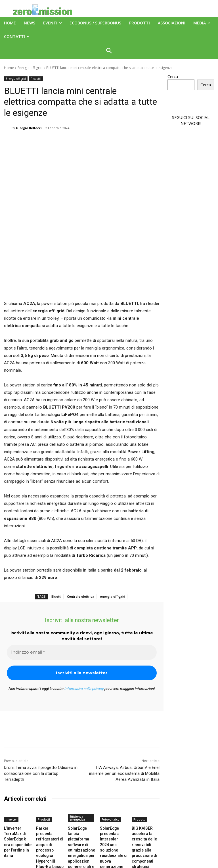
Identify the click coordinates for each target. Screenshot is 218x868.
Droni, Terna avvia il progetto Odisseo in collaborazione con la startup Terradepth (41, 721)
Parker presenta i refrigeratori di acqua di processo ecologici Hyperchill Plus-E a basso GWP (50, 790)
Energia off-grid (30, 68)
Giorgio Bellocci (29, 128)
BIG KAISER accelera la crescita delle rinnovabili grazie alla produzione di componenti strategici (145, 790)
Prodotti (36, 79)
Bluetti (56, 545)
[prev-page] (8, 828)
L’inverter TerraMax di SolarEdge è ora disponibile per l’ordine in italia (16, 786)
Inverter (11, 767)
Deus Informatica (152, 863)
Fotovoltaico (111, 767)
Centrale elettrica (81, 545)
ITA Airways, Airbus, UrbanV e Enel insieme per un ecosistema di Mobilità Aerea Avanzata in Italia (124, 721)
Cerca (173, 77)
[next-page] (17, 828)
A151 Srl (144, 851)
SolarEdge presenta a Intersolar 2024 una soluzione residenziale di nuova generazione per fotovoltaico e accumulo (113, 795)
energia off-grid (113, 545)
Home (9, 68)
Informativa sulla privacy (84, 637)
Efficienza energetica (77, 766)
